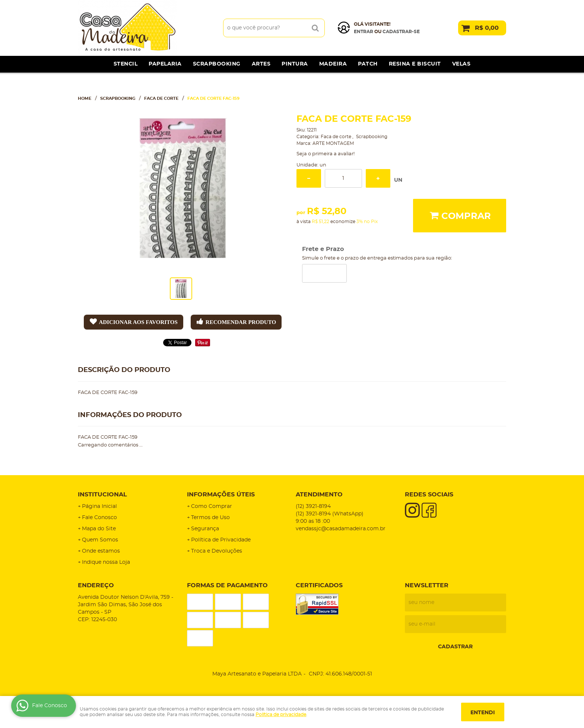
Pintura (295, 64)
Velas (461, 64)
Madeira (333, 64)
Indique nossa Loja (106, 562)
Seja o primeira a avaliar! (326, 154)
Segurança (205, 529)
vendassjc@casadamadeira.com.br (341, 529)
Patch (368, 64)
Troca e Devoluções (217, 551)
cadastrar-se (401, 32)
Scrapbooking (217, 64)
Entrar (364, 32)
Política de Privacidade (221, 540)
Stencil (126, 64)
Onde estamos (101, 551)
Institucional (102, 495)
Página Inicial (99, 506)
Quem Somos (100, 540)
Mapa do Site (99, 529)
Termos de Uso (210, 518)
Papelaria (165, 64)
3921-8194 (313, 506)
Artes (261, 64)
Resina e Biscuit (415, 64)
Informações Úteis (221, 495)
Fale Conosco (99, 518)
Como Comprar (212, 506)
